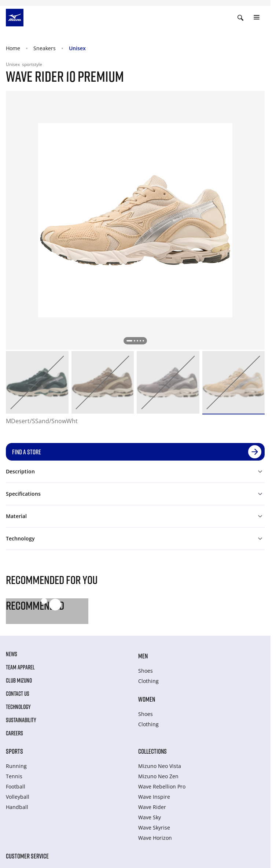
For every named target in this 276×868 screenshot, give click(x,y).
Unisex (77, 48)
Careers (14, 733)
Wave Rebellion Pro (162, 786)
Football (16, 786)
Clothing (148, 681)
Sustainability (21, 720)
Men (143, 656)
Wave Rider (152, 807)
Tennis (14, 776)
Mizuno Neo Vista (160, 766)
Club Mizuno (19, 680)
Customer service (27, 856)
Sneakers (45, 48)
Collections (152, 751)
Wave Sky (150, 817)
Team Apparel (20, 667)
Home (13, 48)
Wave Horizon (155, 838)
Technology (18, 707)
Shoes (146, 671)
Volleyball (18, 797)
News (12, 654)
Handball (17, 807)
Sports (14, 751)
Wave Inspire (154, 797)
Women (147, 699)
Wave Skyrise (154, 828)
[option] (37, 382)
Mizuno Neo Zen (158, 776)
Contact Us (18, 694)
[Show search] (240, 18)
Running (16, 766)
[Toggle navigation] (257, 18)
